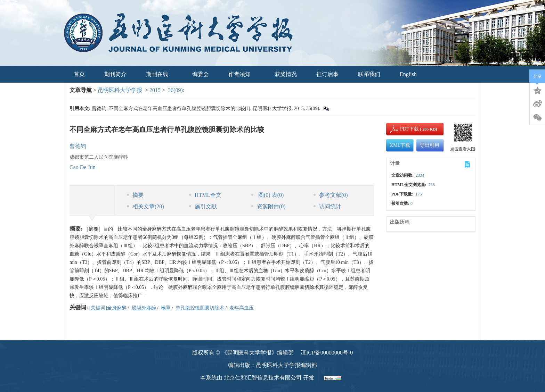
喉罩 (166, 308)
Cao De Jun (83, 167)
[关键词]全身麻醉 (108, 308)
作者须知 (242, 74)
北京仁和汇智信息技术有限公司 (263, 378)
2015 (155, 90)
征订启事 (327, 74)
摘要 (135, 195)
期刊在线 (159, 74)
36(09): (177, 90)
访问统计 (327, 206)
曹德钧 (78, 146)
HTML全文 (205, 195)
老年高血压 (242, 308)
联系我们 (369, 74)
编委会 (201, 74)
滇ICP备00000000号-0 (327, 353)
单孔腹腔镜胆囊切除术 (200, 308)
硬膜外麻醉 (144, 308)
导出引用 (430, 145)
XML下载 (400, 145)
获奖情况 (286, 74)
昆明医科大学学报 (120, 90)
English (408, 74)
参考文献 (331, 195)
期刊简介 (115, 74)
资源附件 (269, 206)
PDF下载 (404, 129)
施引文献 (203, 206)
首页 (79, 74)
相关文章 (145, 206)
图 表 (267, 195)
